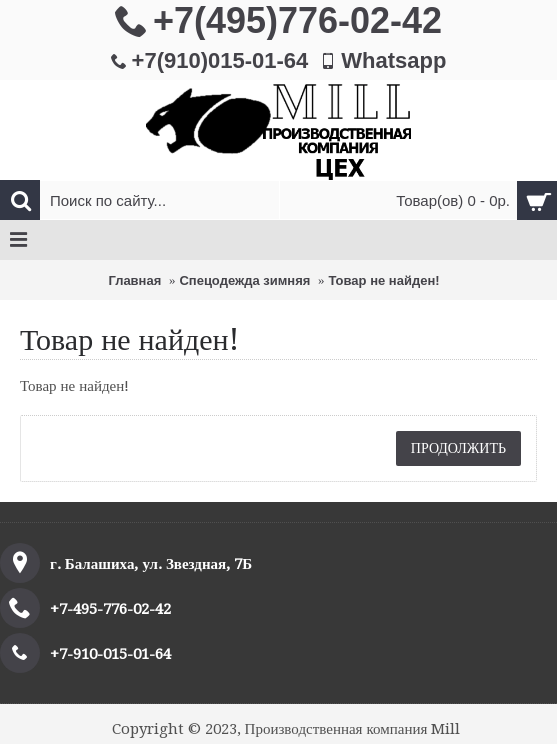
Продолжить (458, 448)
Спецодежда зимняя (244, 280)
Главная (134, 280)
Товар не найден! (383, 280)
